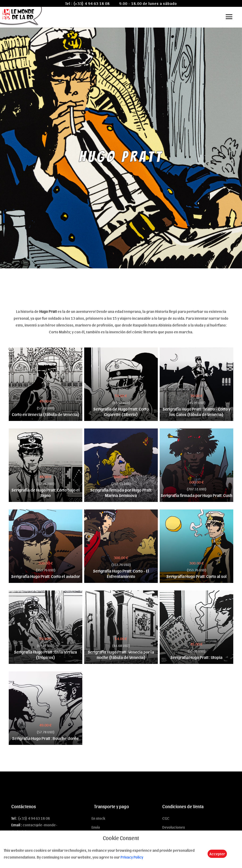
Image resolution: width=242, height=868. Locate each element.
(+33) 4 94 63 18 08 (92, 3)
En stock (98, 818)
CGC (166, 818)
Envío (96, 827)
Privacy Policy (132, 857)
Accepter (217, 854)
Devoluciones (174, 827)
